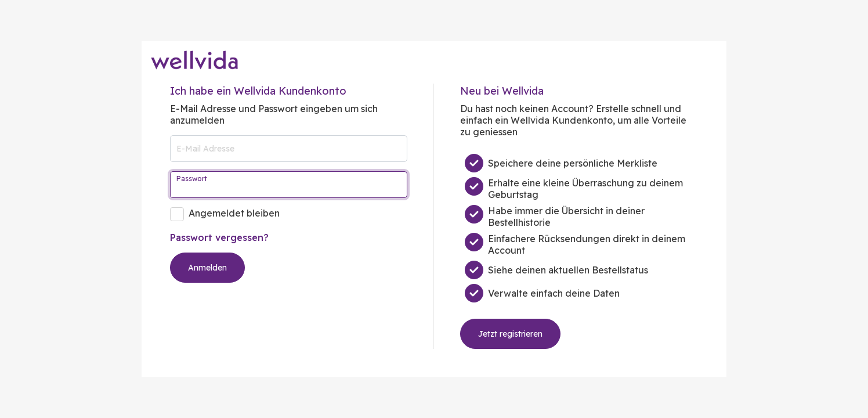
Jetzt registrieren (510, 334)
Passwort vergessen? (219, 237)
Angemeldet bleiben (234, 213)
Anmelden (207, 268)
